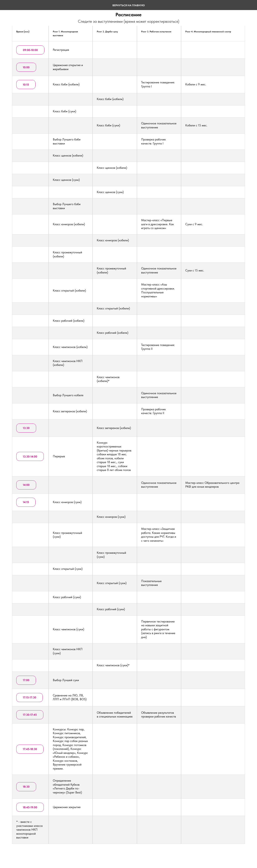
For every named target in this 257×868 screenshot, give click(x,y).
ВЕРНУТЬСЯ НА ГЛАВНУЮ (129, 5)
